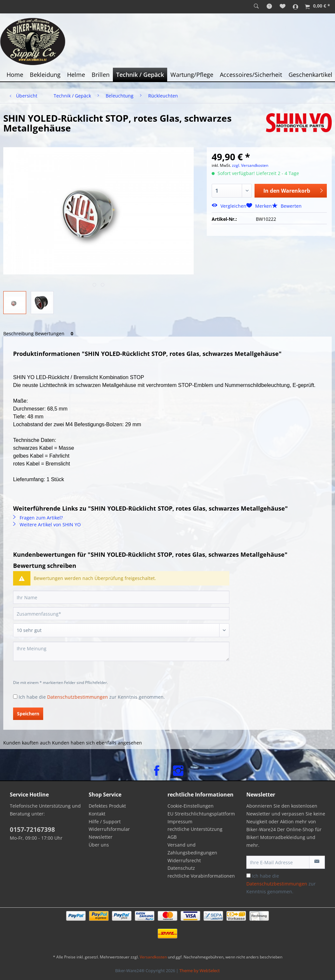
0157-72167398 (32, 830)
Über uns (99, 845)
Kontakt (97, 814)
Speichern (28, 714)
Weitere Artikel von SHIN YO (47, 525)
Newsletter (101, 837)
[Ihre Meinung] (121, 651)
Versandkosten (153, 957)
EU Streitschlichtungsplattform (201, 814)
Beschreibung (18, 333)
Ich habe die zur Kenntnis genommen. (92, 697)
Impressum (180, 822)
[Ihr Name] (121, 597)
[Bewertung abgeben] (121, 630)
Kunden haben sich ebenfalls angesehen (97, 743)
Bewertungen (55, 333)
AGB (172, 837)
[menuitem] (256, 7)
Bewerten (287, 206)
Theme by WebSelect (200, 971)
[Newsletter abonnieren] (317, 862)
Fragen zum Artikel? (38, 518)
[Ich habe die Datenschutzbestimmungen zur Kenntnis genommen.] (15, 697)
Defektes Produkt (107, 806)
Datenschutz (181, 868)
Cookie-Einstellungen (191, 806)
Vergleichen (229, 206)
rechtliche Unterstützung (195, 829)
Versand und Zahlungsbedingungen (192, 849)
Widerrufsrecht (184, 860)
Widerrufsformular (109, 829)
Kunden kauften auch (27, 743)
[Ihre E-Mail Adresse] (278, 862)
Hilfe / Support (105, 822)
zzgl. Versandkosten (250, 165)
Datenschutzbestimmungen (78, 697)
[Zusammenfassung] (121, 614)
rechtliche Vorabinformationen (201, 876)
